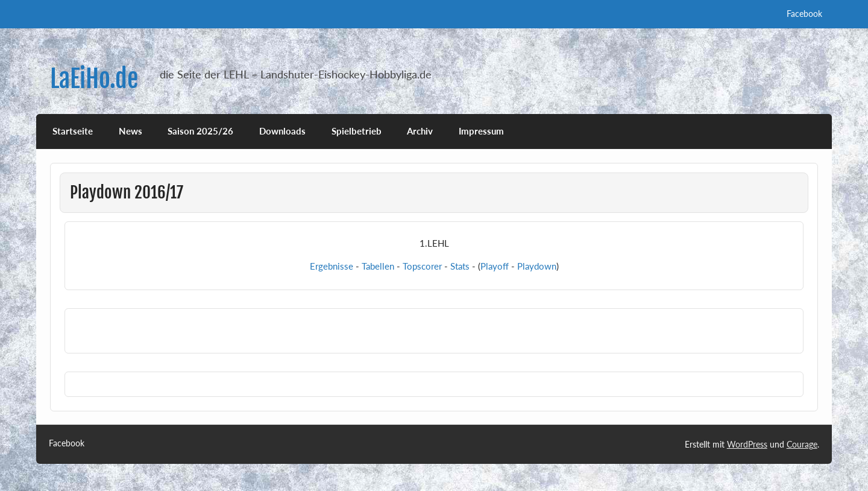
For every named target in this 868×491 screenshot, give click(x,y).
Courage (802, 444)
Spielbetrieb (357, 131)
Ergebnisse (332, 266)
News (131, 131)
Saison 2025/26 (200, 131)
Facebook (804, 14)
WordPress (747, 444)
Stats (460, 266)
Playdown (537, 266)
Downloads (282, 131)
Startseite (73, 131)
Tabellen (378, 266)
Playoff (495, 266)
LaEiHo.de (94, 79)
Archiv (420, 131)
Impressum (481, 131)
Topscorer (422, 266)
